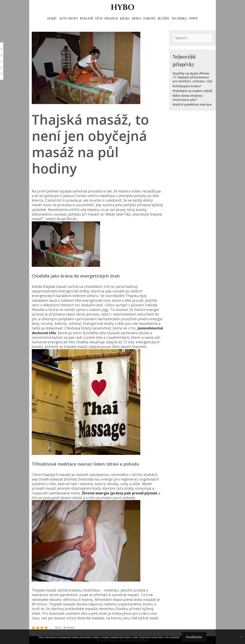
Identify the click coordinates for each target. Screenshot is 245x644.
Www (194, 18)
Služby (163, 18)
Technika (179, 18)
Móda (136, 18)
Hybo (123, 8)
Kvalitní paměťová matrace (192, 104)
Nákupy (149, 18)
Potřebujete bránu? (187, 86)
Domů (52, 18)
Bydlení (87, 18)
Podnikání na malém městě (192, 91)
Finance (111, 18)
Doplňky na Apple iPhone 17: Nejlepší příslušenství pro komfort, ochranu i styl (192, 77)
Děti (99, 18)
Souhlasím (194, 637)
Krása (125, 18)
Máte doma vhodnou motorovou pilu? (188, 98)
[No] (241, 637)
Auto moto (68, 18)
